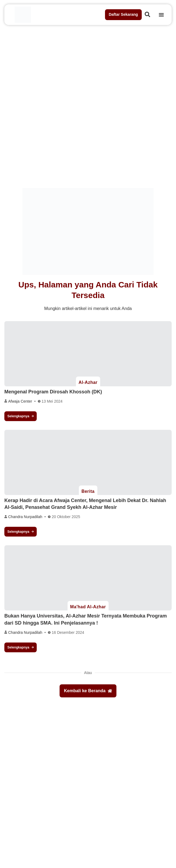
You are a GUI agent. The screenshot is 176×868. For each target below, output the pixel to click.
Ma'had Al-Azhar (88, 607)
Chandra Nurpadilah (25, 517)
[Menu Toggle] (161, 15)
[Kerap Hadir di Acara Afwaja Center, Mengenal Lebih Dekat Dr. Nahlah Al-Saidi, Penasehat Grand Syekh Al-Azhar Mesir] (88, 462)
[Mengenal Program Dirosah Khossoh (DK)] (88, 354)
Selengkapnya (21, 416)
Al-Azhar (88, 382)
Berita (88, 491)
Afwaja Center (20, 401)
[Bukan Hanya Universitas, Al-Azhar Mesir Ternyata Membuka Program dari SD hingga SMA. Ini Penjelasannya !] (88, 578)
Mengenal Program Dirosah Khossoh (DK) (53, 392)
